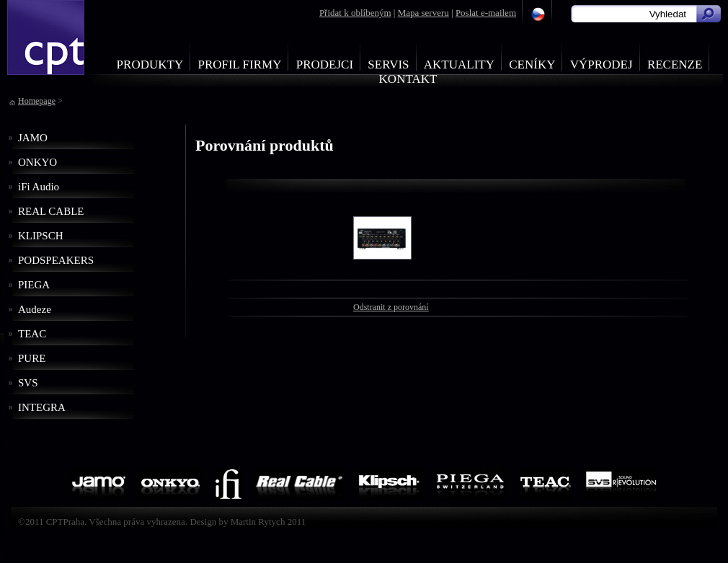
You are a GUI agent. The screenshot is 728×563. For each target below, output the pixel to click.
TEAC (32, 334)
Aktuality (459, 65)
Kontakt (408, 79)
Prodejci (325, 65)
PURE (32, 358)
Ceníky (532, 65)
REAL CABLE (51, 211)
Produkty (150, 65)
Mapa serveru (423, 13)
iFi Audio (39, 187)
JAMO (33, 138)
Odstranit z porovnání (391, 307)
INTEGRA (42, 407)
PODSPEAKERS (56, 260)
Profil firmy (239, 65)
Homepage (37, 101)
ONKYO (37, 162)
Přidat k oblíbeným (355, 13)
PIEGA (34, 285)
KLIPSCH (41, 236)
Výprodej (602, 65)
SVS (28, 383)
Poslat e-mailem (486, 13)
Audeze (35, 309)
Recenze (675, 65)
